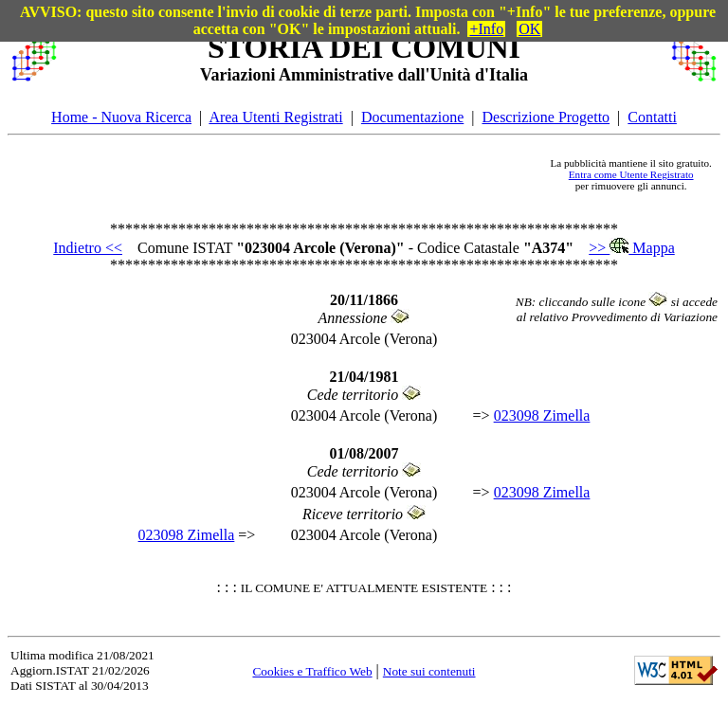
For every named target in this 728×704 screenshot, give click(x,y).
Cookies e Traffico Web (312, 671)
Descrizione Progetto (546, 117)
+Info (486, 29)
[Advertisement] (303, 174)
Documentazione (412, 117)
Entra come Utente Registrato (631, 174)
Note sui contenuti (429, 671)
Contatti (652, 117)
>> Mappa (631, 248)
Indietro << (88, 248)
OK (529, 29)
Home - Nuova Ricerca (121, 117)
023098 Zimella (542, 415)
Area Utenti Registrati (275, 117)
